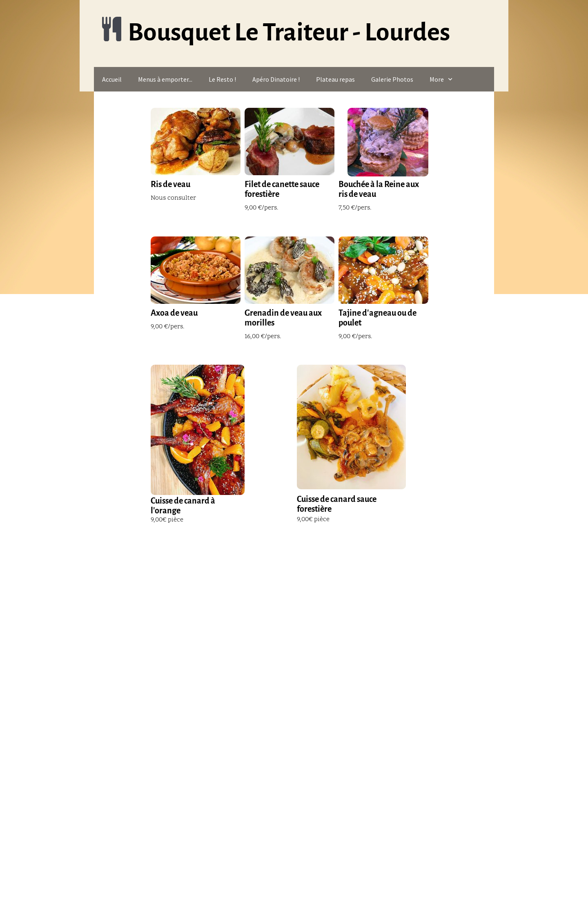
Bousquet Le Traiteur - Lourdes (289, 32)
